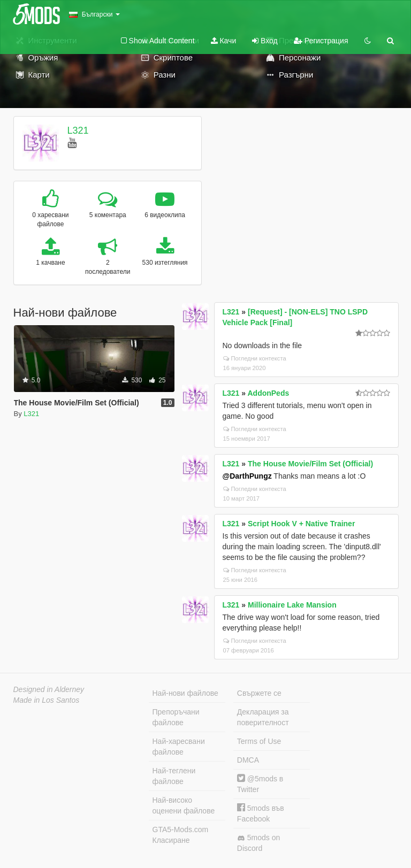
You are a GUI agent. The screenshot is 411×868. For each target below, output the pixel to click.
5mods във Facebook (261, 813)
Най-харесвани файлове (179, 747)
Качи (224, 41)
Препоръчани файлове (176, 717)
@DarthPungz (247, 476)
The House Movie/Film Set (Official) (310, 464)
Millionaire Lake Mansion (292, 605)
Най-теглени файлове (174, 776)
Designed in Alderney (49, 689)
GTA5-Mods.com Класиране (181, 835)
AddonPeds (268, 393)
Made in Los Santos (47, 700)
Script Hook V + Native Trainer (301, 524)
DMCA (248, 760)
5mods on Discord (258, 843)
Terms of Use (259, 741)
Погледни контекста (255, 358)
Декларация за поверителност (263, 717)
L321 (78, 130)
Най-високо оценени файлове (184, 805)
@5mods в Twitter (260, 784)
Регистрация (321, 41)
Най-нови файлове (185, 693)
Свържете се (259, 693)
